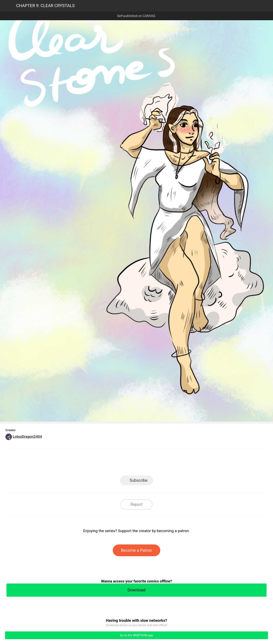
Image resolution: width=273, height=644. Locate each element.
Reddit (173, 464)
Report (136, 504)
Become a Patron (136, 550)
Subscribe (138, 480)
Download (136, 590)
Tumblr (155, 464)
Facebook (118, 464)
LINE (100, 464)
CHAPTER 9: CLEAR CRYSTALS (45, 6)
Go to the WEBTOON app (136, 635)
